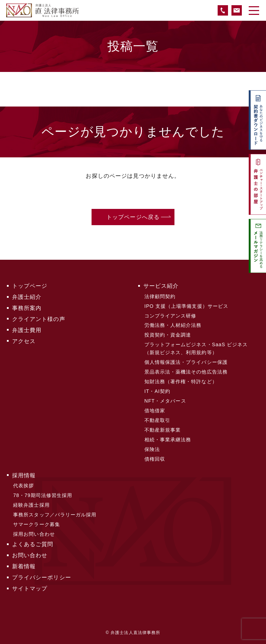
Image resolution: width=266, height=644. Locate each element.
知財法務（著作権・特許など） (181, 381)
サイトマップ (30, 588)
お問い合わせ (30, 555)
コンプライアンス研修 (170, 316)
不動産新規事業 (163, 430)
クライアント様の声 (39, 319)
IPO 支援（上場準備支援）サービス (186, 306)
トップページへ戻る (133, 217)
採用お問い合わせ (34, 534)
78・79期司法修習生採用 (43, 495)
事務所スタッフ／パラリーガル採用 (55, 515)
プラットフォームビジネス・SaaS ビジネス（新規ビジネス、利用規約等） (196, 348)
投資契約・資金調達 (168, 335)
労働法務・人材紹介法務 (173, 325)
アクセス (24, 341)
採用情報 (24, 475)
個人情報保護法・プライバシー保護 (186, 362)
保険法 (152, 449)
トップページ (30, 286)
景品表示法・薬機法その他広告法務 (186, 372)
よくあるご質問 (33, 544)
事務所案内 (27, 308)
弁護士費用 (27, 330)
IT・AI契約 (157, 391)
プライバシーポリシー (42, 577)
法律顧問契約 (160, 296)
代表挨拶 (23, 486)
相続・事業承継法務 (168, 440)
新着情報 (24, 566)
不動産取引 (157, 420)
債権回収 (155, 459)
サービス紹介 (161, 286)
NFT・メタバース (165, 401)
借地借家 (155, 411)
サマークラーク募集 (37, 524)
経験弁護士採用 (31, 505)
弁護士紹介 (27, 297)
